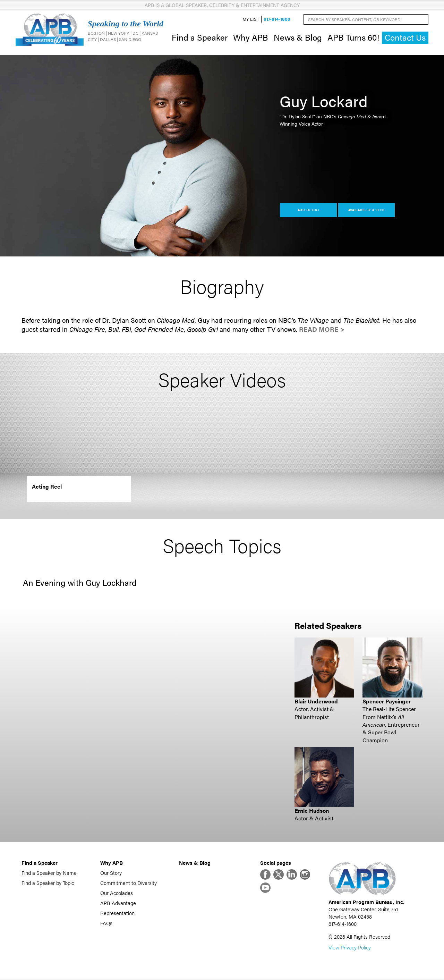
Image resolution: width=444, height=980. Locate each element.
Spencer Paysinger (387, 702)
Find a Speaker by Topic (48, 883)
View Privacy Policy (350, 949)
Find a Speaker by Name (49, 873)
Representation (117, 914)
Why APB (251, 37)
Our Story (111, 873)
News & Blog (298, 37)
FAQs (106, 924)
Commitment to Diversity (129, 883)
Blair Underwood (316, 702)
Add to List (309, 210)
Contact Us (405, 38)
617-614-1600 (277, 20)
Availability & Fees (366, 210)
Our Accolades (117, 893)
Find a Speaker (200, 37)
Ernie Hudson (312, 811)
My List (251, 20)
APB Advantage (118, 903)
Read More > (322, 330)
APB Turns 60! (353, 37)
